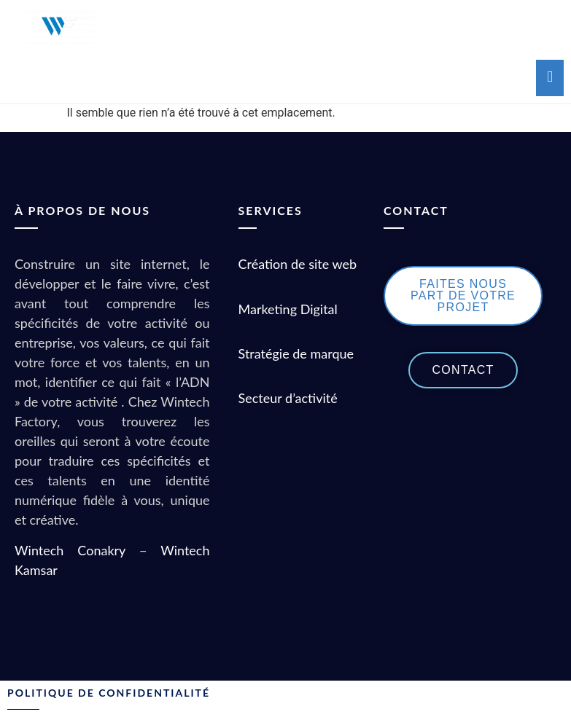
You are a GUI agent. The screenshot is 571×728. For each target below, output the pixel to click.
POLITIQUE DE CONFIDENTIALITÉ (109, 693)
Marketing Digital (288, 309)
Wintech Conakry (70, 550)
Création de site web (298, 264)
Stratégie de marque (296, 353)
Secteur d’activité (290, 398)
